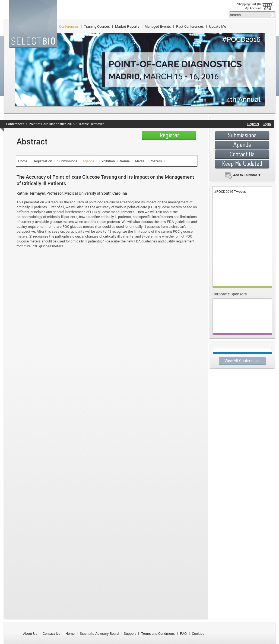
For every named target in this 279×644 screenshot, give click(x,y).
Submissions (67, 161)
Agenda (88, 161)
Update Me (218, 26)
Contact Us (51, 633)
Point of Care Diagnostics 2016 (52, 124)
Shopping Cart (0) (249, 4)
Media (140, 161)
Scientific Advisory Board (99, 633)
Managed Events (158, 26)
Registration (42, 161)
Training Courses (97, 26)
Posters (156, 161)
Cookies (198, 633)
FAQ (183, 633)
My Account (253, 8)
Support (130, 633)
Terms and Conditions (158, 633)
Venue (125, 161)
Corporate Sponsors (230, 294)
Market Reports (127, 26)
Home (23, 161)
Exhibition (107, 161)
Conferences (69, 26)
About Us (30, 633)
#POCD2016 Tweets (230, 191)
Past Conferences (190, 26)
